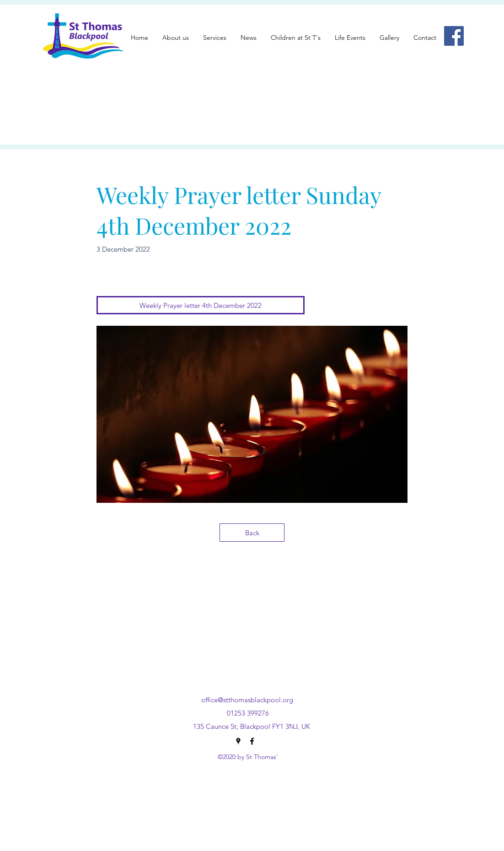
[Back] (252, 533)
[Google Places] (238, 741)
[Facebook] (454, 36)
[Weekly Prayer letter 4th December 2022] (201, 305)
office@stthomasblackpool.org (247, 700)
